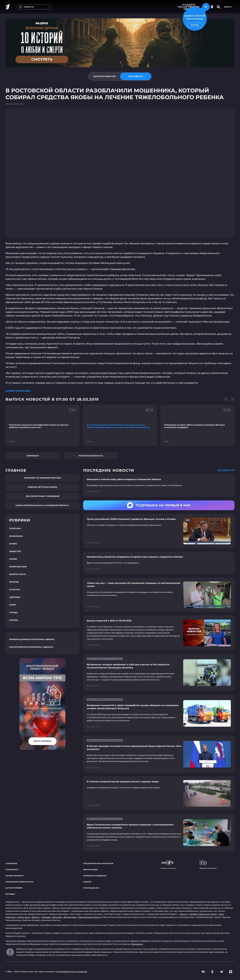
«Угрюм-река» (23, 917)
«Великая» (57, 917)
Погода (13, 612)
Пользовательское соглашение (98, 863)
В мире (13, 544)
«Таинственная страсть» (89, 917)
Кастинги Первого (14, 888)
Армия (13, 559)
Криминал (33, 456)
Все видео (10, 894)
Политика (15, 528)
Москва (14, 620)
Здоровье (15, 597)
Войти (228, 7)
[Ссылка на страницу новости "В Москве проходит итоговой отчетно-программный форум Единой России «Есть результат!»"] (159, 754)
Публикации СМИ (91, 888)
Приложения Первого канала (20, 882)
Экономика (16, 536)
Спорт (13, 605)
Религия (14, 582)
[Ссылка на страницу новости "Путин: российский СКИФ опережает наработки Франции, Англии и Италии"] (159, 531)
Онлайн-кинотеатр (14, 876)
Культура (15, 590)
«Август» (184, 914)
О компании (11, 863)
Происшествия (18, 567)
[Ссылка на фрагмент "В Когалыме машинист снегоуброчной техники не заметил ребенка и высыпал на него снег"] (42, 425)
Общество (15, 551)
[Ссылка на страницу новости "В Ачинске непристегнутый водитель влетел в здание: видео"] (159, 793)
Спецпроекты (12, 870)
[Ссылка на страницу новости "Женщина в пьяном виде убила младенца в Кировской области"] (159, 485)
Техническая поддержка (95, 876)
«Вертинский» (70, 917)
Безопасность (18, 574)
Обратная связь (91, 870)
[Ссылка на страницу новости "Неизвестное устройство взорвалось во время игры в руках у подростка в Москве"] (159, 563)
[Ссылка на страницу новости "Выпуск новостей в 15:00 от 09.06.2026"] (159, 633)
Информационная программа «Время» (32, 639)
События (87, 882)
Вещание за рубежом (208, 865)
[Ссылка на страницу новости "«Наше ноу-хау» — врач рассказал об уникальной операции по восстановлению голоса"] (159, 595)
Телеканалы (137, 944)
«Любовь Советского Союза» (203, 914)
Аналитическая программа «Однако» (31, 647)
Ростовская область (91, 456)
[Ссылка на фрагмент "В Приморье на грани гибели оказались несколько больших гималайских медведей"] (198, 425)
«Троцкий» (46, 917)
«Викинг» (36, 917)
